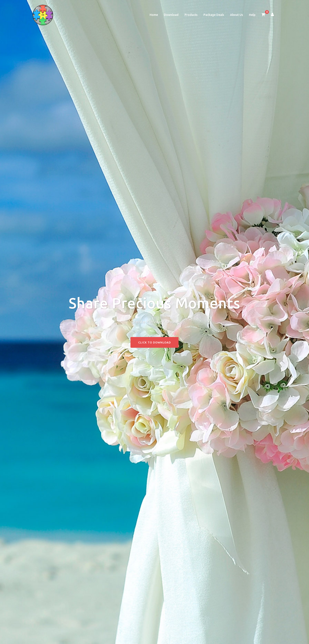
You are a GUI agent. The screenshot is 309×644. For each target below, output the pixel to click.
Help (252, 15)
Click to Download (154, 342)
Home (154, 15)
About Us (236, 15)
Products (191, 15)
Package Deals (214, 15)
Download (171, 15)
